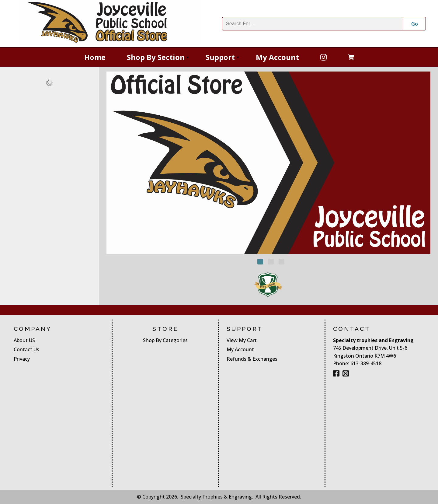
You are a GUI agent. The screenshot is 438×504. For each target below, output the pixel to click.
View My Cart (242, 340)
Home (95, 57)
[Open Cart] (351, 57)
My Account (277, 57)
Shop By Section (158, 59)
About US (24, 340)
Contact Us (26, 349)
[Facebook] (323, 57)
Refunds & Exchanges (252, 359)
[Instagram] (346, 373)
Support (223, 59)
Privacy (22, 359)
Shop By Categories (165, 340)
